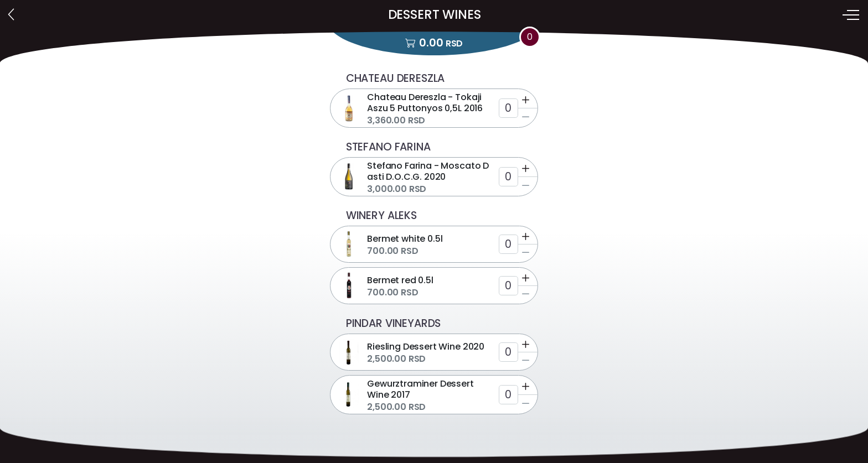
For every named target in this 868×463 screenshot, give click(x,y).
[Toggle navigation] (852, 15)
